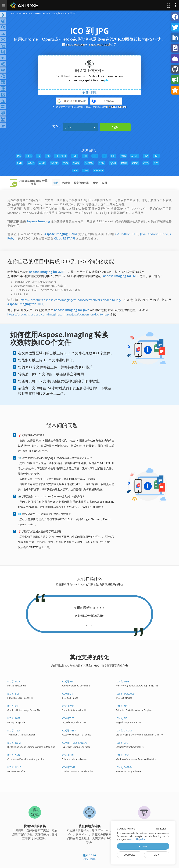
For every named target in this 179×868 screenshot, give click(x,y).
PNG (123, 156)
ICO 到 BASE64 (124, 767)
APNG (135, 156)
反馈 (95, 183)
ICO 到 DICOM (124, 730)
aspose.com (75, 44)
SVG (65, 163)
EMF (156, 156)
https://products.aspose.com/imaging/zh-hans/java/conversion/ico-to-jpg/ (58, 314)
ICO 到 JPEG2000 (125, 694)
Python (126, 234)
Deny (157, 855)
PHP (135, 234)
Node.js (166, 234)
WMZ (42, 163)
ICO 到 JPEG (122, 681)
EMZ (20, 163)
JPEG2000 (61, 156)
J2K (48, 156)
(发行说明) (90, 859)
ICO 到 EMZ (122, 755)
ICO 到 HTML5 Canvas (74, 743)
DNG (124, 163)
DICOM (89, 163)
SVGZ (76, 163)
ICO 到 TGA (14, 730)
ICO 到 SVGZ (14, 755)
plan (107, 80)
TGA (146, 156)
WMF (31, 163)
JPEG (29, 156)
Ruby (11, 238)
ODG (135, 163)
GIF (113, 156)
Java (143, 234)
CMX (86, 170)
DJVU (113, 163)
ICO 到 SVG (122, 743)
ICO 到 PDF (14, 681)
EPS (156, 163)
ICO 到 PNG (68, 706)
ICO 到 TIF (121, 718)
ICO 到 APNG (123, 706)
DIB (85, 156)
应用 (104, 183)
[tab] (86, 624)
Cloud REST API (65, 238)
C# (117, 234)
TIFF (95, 156)
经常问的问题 (81, 183)
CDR (75, 170)
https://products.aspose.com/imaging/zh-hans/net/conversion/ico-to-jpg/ (71, 300)
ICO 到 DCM (14, 743)
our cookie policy (137, 839)
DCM (102, 163)
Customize (130, 855)
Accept (143, 846)
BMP (75, 156)
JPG (81, 127)
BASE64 (98, 170)
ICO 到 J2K (67, 694)
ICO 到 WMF (14, 767)
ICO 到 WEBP (69, 730)
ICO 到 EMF (68, 755)
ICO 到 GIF (13, 706)
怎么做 (66, 183)
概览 (56, 183)
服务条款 (111, 107)
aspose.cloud (99, 44)
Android (153, 234)
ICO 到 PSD (68, 681)
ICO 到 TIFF (68, 718)
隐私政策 (122, 107)
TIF (104, 156)
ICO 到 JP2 (13, 694)
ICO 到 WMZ (68, 767)
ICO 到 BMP (14, 718)
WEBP (54, 163)
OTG (146, 163)
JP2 (39, 156)
